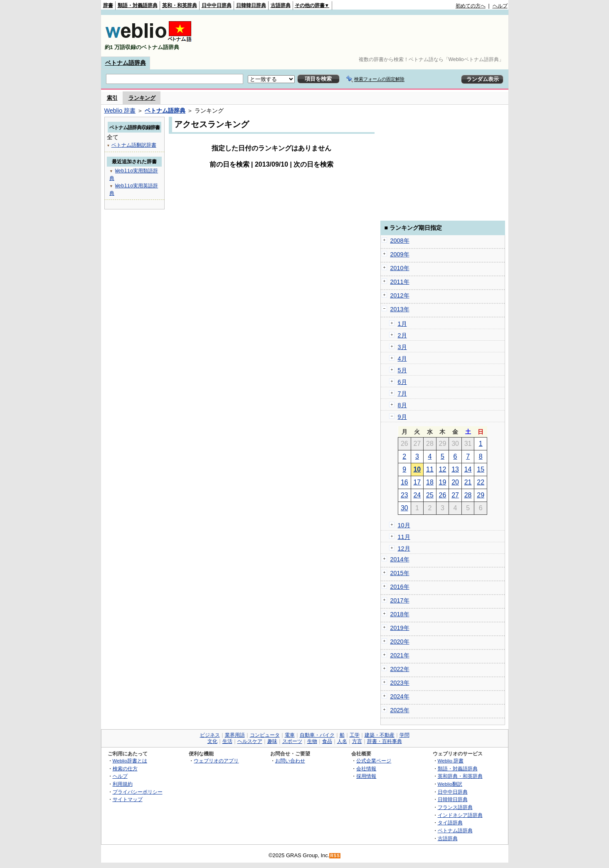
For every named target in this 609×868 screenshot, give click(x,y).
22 (481, 482)
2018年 (400, 614)
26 (443, 495)
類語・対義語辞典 (138, 5)
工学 (355, 735)
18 (430, 482)
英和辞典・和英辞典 (460, 776)
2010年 (400, 268)
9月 (402, 417)
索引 (112, 98)
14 (468, 469)
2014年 (400, 559)
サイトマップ (128, 799)
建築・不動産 (380, 735)
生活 (227, 741)
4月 (402, 359)
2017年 (400, 600)
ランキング (142, 98)
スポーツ (292, 741)
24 (417, 495)
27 (455, 495)
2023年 (400, 683)
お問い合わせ (290, 761)
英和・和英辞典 (180, 5)
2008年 (400, 241)
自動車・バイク (317, 735)
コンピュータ (265, 735)
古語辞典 (281, 5)
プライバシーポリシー (138, 792)
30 (404, 508)
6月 (402, 382)
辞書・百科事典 (385, 741)
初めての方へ (471, 6)
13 (455, 469)
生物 (312, 741)
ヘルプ (500, 6)
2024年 (400, 696)
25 (430, 495)
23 (404, 495)
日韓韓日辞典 (251, 5)
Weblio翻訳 (450, 784)
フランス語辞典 (455, 807)
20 (455, 482)
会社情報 (366, 768)
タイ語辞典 (450, 823)
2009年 (400, 254)
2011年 (400, 282)
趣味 (272, 741)
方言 (357, 741)
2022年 (400, 669)
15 (481, 469)
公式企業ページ (374, 761)
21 (468, 482)
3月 (402, 347)
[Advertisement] (356, 36)
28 (468, 495)
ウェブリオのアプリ (216, 761)
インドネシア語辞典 (460, 815)
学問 (404, 735)
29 (481, 495)
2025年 (400, 710)
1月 (402, 324)
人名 (342, 741)
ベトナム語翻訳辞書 (134, 145)
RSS (335, 856)
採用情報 (366, 776)
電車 (290, 735)
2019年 (400, 628)
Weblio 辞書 (120, 111)
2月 (402, 335)
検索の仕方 (125, 768)
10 (417, 469)
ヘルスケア (250, 741)
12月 (404, 548)
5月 (402, 370)
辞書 (108, 5)
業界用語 (235, 735)
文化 (212, 741)
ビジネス (210, 735)
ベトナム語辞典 (126, 63)
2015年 (400, 573)
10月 (404, 525)
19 (443, 482)
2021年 (400, 655)
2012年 (400, 295)
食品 (327, 741)
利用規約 (123, 784)
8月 (402, 405)
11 (430, 469)
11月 (404, 537)
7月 (402, 393)
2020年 (400, 642)
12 (443, 469)
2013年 (400, 309)
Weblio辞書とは (130, 761)
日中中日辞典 (217, 5)
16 (404, 482)
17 (417, 482)
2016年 (400, 587)
